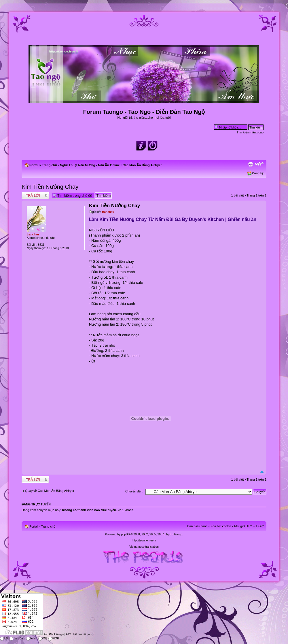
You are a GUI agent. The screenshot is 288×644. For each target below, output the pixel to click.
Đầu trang (262, 472)
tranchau (108, 212)
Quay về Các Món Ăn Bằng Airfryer (50, 491)
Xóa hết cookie (221, 526)
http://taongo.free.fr (144, 540)
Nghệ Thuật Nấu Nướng (77, 165)
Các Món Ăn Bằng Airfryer (142, 165)
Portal (34, 165)
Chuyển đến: (134, 491)
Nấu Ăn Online (109, 165)
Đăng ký (258, 173)
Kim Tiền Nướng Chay (50, 187)
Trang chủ (49, 165)
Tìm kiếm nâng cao (250, 132)
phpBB (125, 534)
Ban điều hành (197, 526)
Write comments (35, 195)
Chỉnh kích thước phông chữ (259, 164)
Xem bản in (251, 164)
